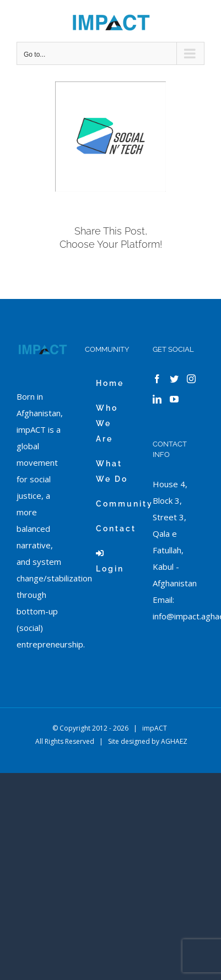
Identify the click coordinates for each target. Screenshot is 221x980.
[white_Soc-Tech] (110, 137)
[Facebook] (157, 379)
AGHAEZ (174, 741)
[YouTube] (174, 399)
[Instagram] (191, 379)
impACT (155, 728)
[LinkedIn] (157, 399)
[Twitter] (174, 379)
